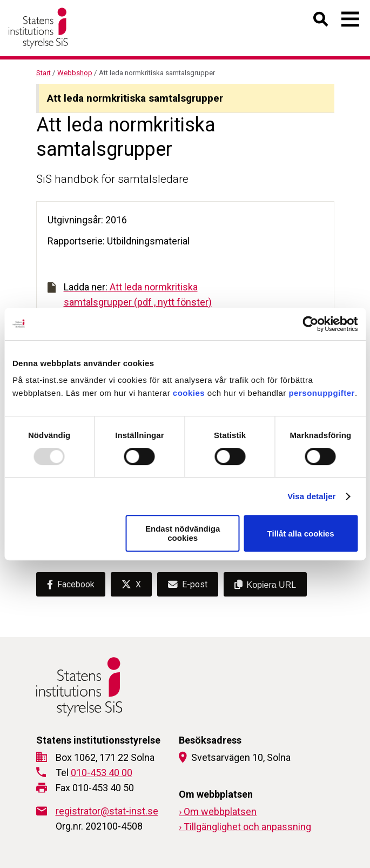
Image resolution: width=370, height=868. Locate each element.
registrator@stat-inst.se (107, 811)
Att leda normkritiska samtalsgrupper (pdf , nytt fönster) (130, 294)
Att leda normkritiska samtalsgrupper (135, 98)
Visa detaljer (311, 496)
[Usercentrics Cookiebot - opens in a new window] (310, 324)
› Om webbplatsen (218, 811)
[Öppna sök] (321, 21)
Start (43, 73)
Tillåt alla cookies (301, 534)
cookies (189, 393)
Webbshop (75, 73)
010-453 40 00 (102, 773)
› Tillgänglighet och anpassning (245, 827)
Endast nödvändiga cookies (183, 533)
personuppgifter (322, 393)
